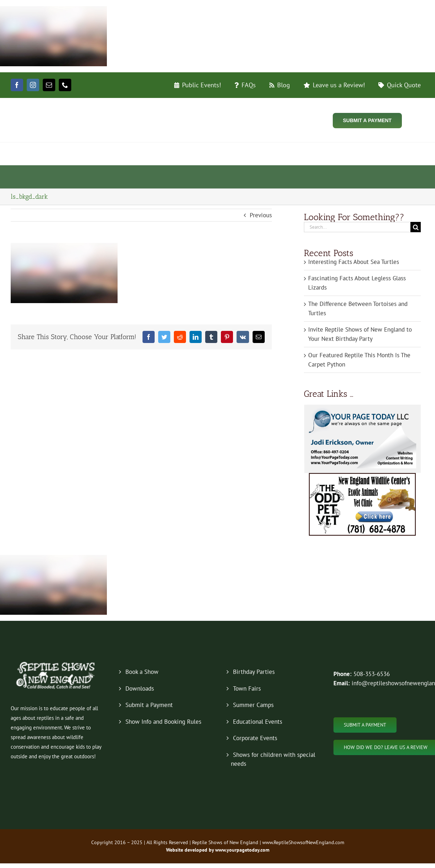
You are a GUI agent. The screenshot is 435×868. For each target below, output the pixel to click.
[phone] (65, 85)
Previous (261, 215)
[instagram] (33, 85)
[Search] (416, 227)
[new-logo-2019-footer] (56, 663)
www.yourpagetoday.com (242, 850)
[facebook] (17, 85)
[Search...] (357, 227)
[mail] (49, 85)
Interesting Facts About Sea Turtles (354, 262)
